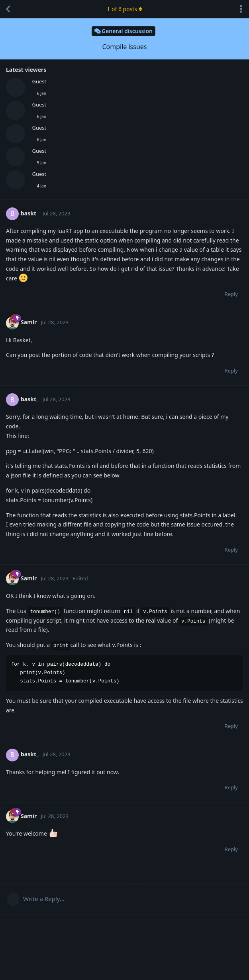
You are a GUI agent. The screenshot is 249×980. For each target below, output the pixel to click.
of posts (124, 9)
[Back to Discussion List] (8, 9)
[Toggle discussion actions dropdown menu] (241, 9)
